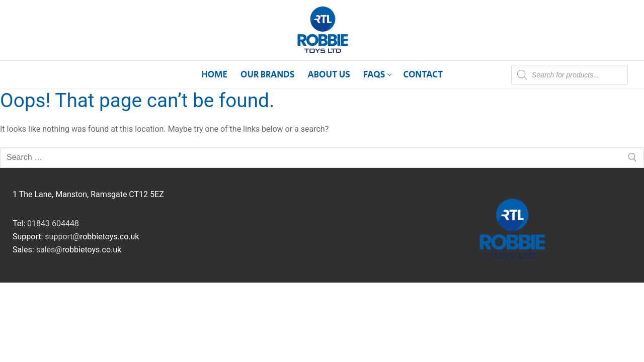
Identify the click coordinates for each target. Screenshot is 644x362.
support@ (62, 237)
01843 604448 (53, 223)
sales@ (49, 250)
